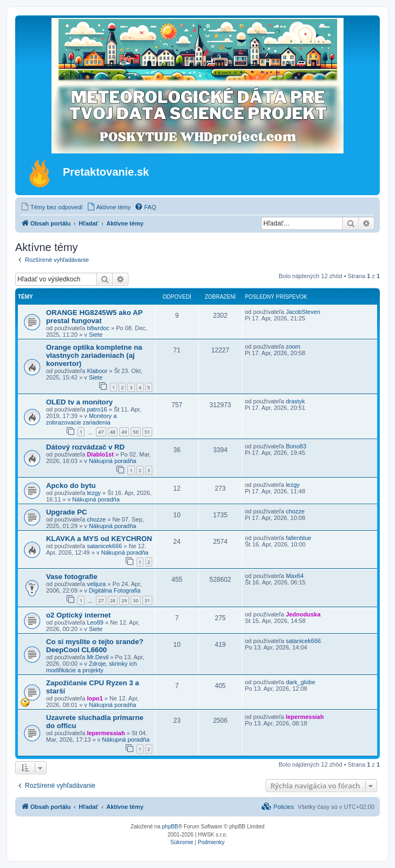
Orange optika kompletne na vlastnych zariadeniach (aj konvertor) (94, 355)
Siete (96, 335)
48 (113, 432)
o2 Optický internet (78, 615)
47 (101, 432)
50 (135, 432)
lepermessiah (106, 733)
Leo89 (95, 622)
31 (147, 600)
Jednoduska (303, 614)
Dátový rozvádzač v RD (85, 447)
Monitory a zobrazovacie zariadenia (81, 419)
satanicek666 (104, 546)
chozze (96, 519)
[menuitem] (52, 207)
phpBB (170, 827)
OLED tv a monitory (79, 402)
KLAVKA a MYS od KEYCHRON (99, 539)
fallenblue (298, 538)
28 (113, 600)
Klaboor (97, 371)
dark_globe (300, 682)
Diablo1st (100, 454)
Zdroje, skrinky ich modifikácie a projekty (92, 667)
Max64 (294, 576)
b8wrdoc (98, 328)
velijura (96, 584)
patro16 (97, 409)
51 (147, 432)
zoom (293, 346)
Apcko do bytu (71, 486)
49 (124, 432)
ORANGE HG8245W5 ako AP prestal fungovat (94, 317)
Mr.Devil (98, 657)
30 (135, 600)
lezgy (94, 493)
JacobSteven (303, 312)
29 (124, 600)
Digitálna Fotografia (115, 590)
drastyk (295, 401)
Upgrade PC (66, 512)
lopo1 (95, 698)
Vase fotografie (72, 577)
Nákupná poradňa (112, 461)
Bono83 (296, 446)
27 (101, 600)
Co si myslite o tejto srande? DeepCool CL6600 (95, 646)
